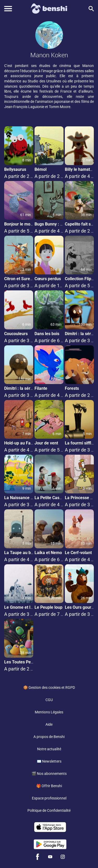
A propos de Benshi (49, 737)
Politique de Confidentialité (49, 810)
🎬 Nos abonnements (49, 774)
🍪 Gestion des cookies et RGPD (49, 687)
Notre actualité (49, 749)
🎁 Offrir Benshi (49, 786)
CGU (49, 700)
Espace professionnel (49, 798)
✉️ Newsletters (49, 761)
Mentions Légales (49, 712)
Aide (49, 724)
